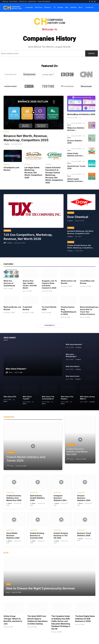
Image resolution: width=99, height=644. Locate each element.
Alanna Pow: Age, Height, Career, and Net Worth (30, 284)
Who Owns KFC (10, 397)
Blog (67, 7)
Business (47, 7)
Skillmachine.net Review (68, 282)
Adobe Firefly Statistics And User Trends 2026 (75, 155)
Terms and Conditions (44, 2)
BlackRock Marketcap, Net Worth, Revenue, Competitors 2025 (80, 232)
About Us (5, 2)
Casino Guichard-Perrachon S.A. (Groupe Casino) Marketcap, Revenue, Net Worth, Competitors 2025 (54, 175)
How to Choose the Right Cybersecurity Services (41, 588)
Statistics (74, 7)
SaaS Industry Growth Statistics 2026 (37, 497)
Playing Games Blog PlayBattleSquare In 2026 (69, 311)
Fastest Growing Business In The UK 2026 (61, 535)
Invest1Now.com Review (87, 282)
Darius (7, 144)
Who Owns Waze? (73, 366)
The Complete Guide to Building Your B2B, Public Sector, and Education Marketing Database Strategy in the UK (61, 622)
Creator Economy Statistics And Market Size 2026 (77, 452)
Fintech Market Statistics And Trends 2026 (26, 458)
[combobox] (43, 53)
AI (55, 7)
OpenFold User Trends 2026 (76, 167)
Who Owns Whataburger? (71, 356)
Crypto (6, 132)
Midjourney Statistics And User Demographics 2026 (76, 129)
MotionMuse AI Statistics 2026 (81, 114)
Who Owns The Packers (67, 398)
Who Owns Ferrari (73, 376)
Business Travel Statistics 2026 (84, 534)
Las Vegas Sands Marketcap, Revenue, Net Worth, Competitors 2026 (33, 173)
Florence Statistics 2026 (75, 142)
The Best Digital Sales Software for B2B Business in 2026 (85, 618)
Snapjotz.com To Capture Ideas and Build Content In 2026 (49, 284)
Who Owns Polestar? (16, 369)
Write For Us (23, 2)
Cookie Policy (32, 2)
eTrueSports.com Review (11, 169)
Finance (71, 228)
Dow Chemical (78, 217)
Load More (50, 325)
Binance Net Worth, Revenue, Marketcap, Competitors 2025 (26, 138)
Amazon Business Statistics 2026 (84, 497)
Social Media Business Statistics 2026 (13, 535)
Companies (29, 7)
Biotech (71, 213)
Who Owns (39, 7)
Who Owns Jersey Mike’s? (87, 398)
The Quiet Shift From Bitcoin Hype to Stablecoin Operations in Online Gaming (37, 619)
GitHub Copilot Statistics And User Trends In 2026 (75, 180)
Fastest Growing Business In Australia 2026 (37, 535)
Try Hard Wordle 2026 (49, 308)
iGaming (60, 7)
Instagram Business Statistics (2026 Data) (60, 497)
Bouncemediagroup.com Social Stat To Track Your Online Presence (88, 311)
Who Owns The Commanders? (48, 398)
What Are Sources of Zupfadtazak (9, 283)
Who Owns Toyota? (27, 398)
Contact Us (90, 7)
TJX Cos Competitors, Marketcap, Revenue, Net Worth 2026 (28, 237)
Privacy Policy (14, 2)
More (80, 7)
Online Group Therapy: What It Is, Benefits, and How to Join (13, 619)
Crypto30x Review (27, 308)
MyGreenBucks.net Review (11, 308)
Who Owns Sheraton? (74, 345)
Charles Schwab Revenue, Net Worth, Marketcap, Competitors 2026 (80, 247)
